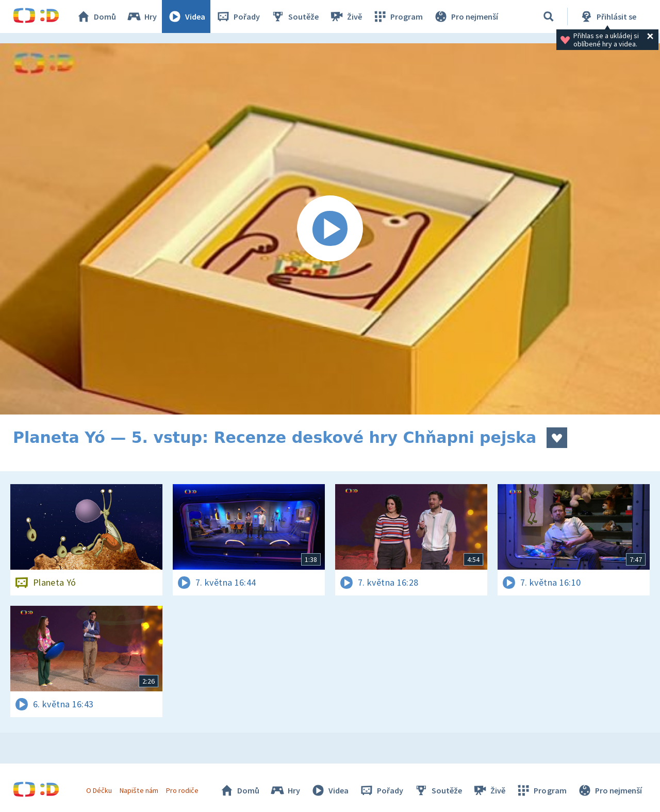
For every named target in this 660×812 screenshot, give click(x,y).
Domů (96, 16)
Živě (345, 16)
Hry (142, 16)
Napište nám (139, 790)
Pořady (238, 16)
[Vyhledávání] (549, 16)
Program (398, 16)
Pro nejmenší (466, 16)
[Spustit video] (330, 229)
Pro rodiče (182, 790)
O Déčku (99, 790)
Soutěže (294, 16)
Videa (186, 16)
